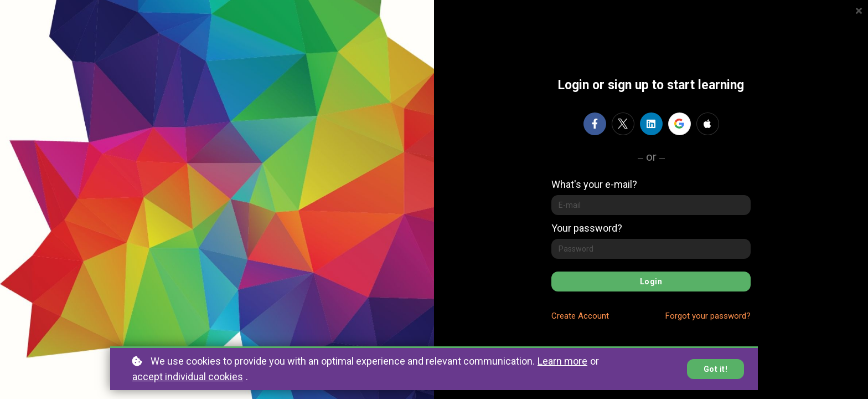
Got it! (716, 369)
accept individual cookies (188, 377)
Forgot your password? (708, 316)
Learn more (562, 361)
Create (580, 316)
